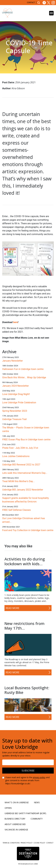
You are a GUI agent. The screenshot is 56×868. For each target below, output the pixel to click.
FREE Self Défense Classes (17, 510)
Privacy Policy (27, 843)
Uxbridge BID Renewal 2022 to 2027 (21, 465)
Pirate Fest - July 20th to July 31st (20, 448)
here (15, 322)
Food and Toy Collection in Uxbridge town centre (28, 530)
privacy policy (39, 777)
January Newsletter (13, 361)
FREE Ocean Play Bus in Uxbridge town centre (26, 440)
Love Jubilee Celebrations (16, 456)
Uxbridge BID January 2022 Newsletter (23, 490)
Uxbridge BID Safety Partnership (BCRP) (25, 813)
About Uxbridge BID (15, 824)
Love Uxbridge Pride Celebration (19, 403)
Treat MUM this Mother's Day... (18, 481)
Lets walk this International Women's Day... (25, 473)
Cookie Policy (39, 843)
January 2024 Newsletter (16, 386)
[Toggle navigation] (51, 13)
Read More (12, 608)
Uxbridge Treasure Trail (14, 419)
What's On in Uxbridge (17, 802)
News (37, 802)
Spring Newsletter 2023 (15, 411)
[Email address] (28, 762)
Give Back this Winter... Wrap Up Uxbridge (24, 377)
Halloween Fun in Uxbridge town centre (23, 369)
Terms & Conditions (11, 843)
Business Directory (15, 819)
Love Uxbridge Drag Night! (16, 394)
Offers (8, 808)
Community (37, 819)
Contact (31, 3)
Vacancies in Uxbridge (16, 830)
